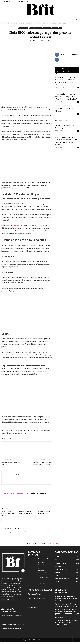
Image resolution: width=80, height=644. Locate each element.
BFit (34, 41)
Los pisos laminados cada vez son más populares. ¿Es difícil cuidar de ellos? (66, 97)
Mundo (59, 28)
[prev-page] (3, 519)
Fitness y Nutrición (51, 28)
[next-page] (6, 519)
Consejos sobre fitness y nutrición (13, 624)
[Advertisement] (27, 161)
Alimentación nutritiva (26, 24)
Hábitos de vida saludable (36, 598)
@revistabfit (52, 544)
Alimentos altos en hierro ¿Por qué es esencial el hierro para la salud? (44, 511)
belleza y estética (16, 19)
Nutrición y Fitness (33, 19)
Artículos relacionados (15, 494)
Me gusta (75, 55)
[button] (76, 19)
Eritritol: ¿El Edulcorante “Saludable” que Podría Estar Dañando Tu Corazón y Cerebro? (66, 623)
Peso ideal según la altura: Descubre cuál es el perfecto (45, 579)
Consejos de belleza (35, 603)
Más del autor (39, 494)
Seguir (76, 60)
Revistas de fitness (34, 594)
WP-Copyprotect (20, 643)
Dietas (43, 28)
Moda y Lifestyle (65, 19)
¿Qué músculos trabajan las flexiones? (11, 463)
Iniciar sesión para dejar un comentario (14, 532)
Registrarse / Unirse (22, 1)
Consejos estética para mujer (11, 620)
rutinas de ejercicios (28, 231)
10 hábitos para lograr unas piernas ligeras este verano (42, 463)
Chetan (12, 643)
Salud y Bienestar (49, 19)
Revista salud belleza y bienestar (12, 615)
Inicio (3, 24)
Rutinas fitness (33, 607)
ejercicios (16, 225)
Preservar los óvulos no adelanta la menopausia (66, 616)
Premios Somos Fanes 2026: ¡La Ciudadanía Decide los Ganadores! (26, 511)
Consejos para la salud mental (11, 629)
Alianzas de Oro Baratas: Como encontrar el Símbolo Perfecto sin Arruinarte (66, 599)
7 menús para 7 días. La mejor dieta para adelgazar (45, 561)
